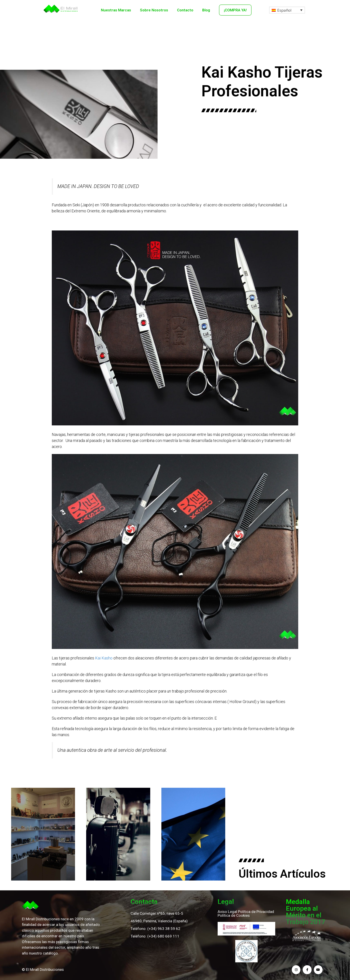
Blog (206, 10)
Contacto (185, 10)
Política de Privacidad (256, 912)
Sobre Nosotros (154, 10)
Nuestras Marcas (116, 10)
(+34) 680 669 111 (163, 936)
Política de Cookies (234, 915)
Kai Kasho (104, 658)
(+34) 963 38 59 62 (164, 929)
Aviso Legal (227, 912)
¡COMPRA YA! (235, 10)
